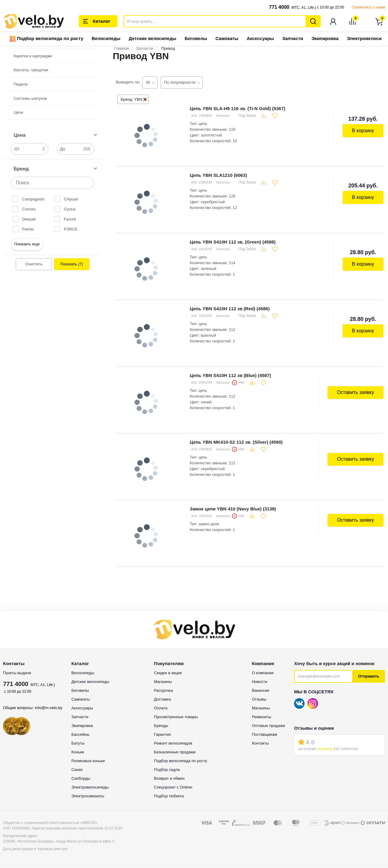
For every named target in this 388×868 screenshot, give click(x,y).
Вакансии (261, 691)
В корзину (363, 131)
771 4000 (279, 7)
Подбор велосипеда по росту (47, 39)
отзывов (325, 749)
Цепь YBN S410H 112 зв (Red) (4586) (230, 309)
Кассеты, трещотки (31, 70)
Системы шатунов (30, 99)
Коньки (78, 752)
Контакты (260, 744)
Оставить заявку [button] (355, 393)
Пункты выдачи (17, 673)
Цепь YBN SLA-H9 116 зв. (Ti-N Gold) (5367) (237, 109)
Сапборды (81, 779)
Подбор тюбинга (169, 796)
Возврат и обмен (169, 779)
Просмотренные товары (176, 717)
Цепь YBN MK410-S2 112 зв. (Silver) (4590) (236, 442)
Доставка (162, 700)
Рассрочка (164, 691)
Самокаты (227, 39)
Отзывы (259, 700)
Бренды (161, 726)
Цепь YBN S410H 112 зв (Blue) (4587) (230, 376)
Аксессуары (260, 39)
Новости (259, 682)
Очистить (34, 264)
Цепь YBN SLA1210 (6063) (218, 175)
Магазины (163, 682)
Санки (77, 770)
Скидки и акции (168, 673)
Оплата (161, 708)
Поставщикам (264, 735)
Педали (21, 84)
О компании (263, 673)
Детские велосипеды (153, 39)
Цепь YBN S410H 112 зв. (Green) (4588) (233, 242)
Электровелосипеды (90, 787)
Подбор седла (167, 770)
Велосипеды (106, 39)
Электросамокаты (88, 796)
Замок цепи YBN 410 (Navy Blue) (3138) (233, 509)
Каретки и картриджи (33, 56)
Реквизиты (262, 717)
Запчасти (293, 39)
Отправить (369, 676)
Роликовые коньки (88, 761)
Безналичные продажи (175, 752)
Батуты (78, 744)
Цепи (18, 113)
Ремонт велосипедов (173, 744)
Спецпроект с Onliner (173, 787)
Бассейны (80, 735)
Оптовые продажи (268, 726)
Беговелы (196, 39)
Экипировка (325, 39)
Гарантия (162, 735)
